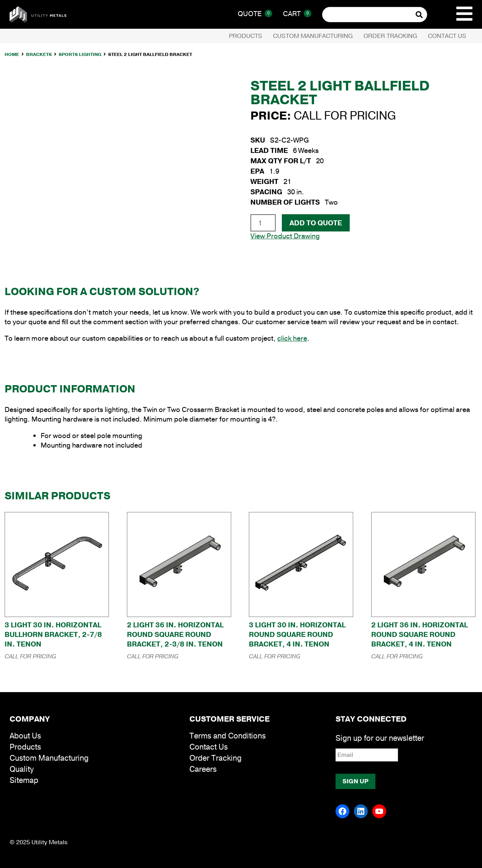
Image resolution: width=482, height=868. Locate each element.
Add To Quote (316, 223)
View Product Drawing (285, 236)
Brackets (39, 54)
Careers (203, 769)
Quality (22, 769)
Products (246, 36)
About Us (25, 736)
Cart (297, 14)
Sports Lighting (80, 54)
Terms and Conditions (228, 736)
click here (292, 338)
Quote (255, 14)
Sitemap (24, 780)
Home (12, 54)
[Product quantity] (263, 223)
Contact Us (447, 36)
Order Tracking (390, 36)
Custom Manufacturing (313, 36)
